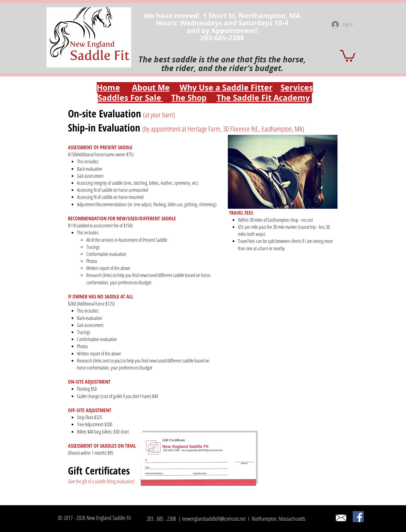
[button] (348, 55)
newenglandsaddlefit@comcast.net (214, 519)
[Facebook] (358, 517)
